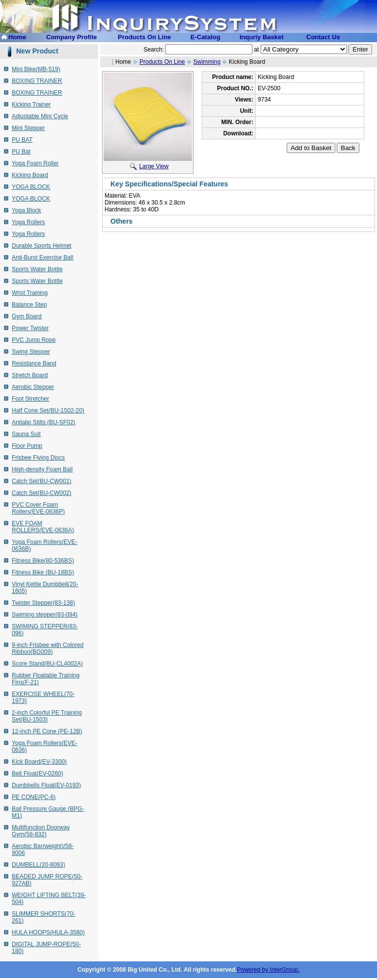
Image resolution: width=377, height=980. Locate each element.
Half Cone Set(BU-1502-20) (48, 411)
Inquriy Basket (262, 37)
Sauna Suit (26, 434)
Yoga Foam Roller (35, 163)
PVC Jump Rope (34, 340)
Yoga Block (27, 210)
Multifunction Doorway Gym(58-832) (41, 831)
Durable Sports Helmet (41, 246)
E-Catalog (205, 37)
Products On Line (144, 37)
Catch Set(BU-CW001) (41, 481)
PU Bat (21, 152)
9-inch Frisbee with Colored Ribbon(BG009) (48, 648)
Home (17, 37)
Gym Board (27, 316)
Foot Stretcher (30, 399)
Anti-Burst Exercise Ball (42, 258)
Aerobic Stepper (33, 387)
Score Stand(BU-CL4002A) (47, 664)
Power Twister (30, 328)
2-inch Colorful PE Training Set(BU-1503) (47, 716)
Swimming (207, 62)
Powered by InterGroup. (268, 970)
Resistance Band (34, 363)
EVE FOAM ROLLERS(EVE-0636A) (43, 527)
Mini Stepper (28, 128)
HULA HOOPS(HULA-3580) (48, 932)
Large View (149, 166)
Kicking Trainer (31, 104)
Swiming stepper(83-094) (45, 615)
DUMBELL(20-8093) (39, 865)
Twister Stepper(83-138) (43, 603)
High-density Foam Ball (42, 469)
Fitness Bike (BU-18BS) (43, 572)
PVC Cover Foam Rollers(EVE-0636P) (38, 508)
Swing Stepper (31, 352)
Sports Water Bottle (37, 269)
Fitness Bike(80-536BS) (43, 561)
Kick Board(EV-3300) (39, 762)
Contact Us (323, 37)
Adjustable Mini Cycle (40, 116)
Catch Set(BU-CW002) (41, 493)
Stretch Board (30, 375)
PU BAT (22, 140)
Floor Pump (27, 446)
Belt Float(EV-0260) (38, 774)
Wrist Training (30, 293)
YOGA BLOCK (31, 187)
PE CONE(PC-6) (34, 797)
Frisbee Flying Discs (38, 458)
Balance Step (29, 305)
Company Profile (71, 37)
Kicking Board (30, 175)
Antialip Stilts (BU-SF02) (43, 422)
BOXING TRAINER (37, 81)
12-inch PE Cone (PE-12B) (47, 731)
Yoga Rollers (28, 222)
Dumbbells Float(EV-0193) (46, 785)
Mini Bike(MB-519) (36, 69)
